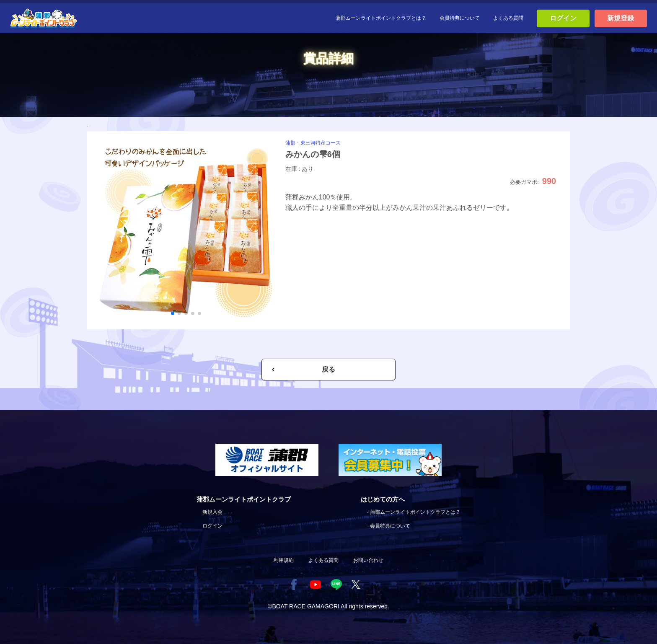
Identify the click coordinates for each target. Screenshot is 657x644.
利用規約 (284, 560)
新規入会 (212, 512)
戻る (328, 369)
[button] (173, 313)
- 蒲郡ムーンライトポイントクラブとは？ (414, 512)
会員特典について (460, 18)
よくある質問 (508, 18)
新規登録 (621, 18)
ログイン (563, 18)
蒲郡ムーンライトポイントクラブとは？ (381, 18)
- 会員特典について (389, 526)
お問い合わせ (368, 560)
